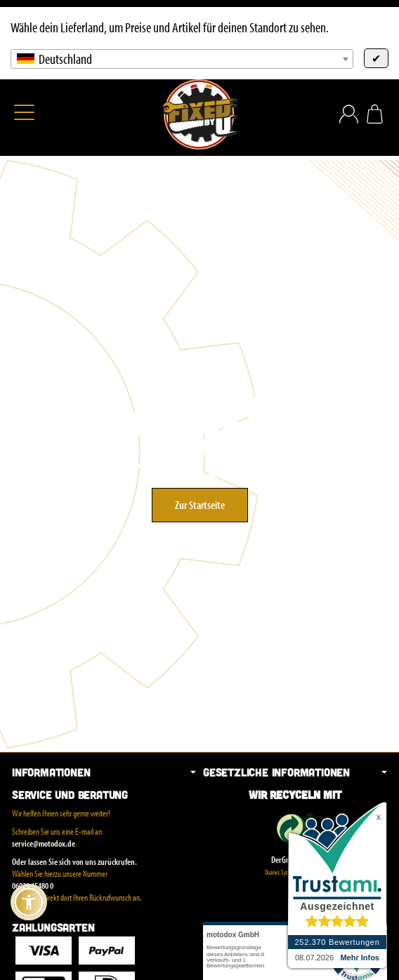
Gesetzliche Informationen (295, 772)
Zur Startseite (200, 505)
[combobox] (182, 59)
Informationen (104, 772)
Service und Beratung (70, 795)
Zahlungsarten (53, 927)
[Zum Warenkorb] (375, 114)
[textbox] (182, 59)
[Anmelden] (349, 114)
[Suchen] (54, 114)
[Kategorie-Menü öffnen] (24, 112)
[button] (29, 902)
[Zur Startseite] (199, 114)
